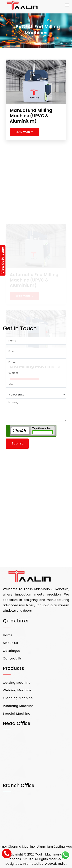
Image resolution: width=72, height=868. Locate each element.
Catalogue (12, 651)
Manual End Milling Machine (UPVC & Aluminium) (31, 116)
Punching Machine (18, 706)
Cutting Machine (17, 683)
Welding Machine (17, 690)
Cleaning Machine (18, 698)
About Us (10, 643)
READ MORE (24, 132)
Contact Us (12, 658)
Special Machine (17, 714)
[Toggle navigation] (67, 5)
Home (8, 635)
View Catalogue (3, 260)
